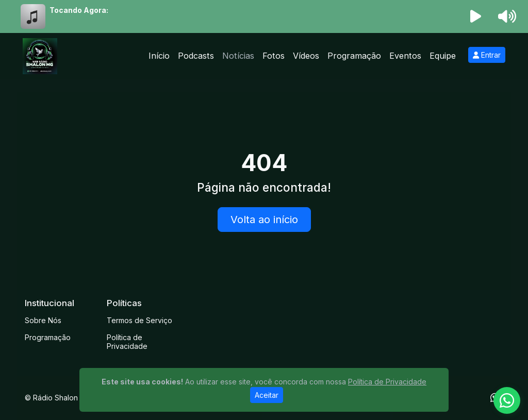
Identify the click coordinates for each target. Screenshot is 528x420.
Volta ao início (264, 220)
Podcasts (196, 56)
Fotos (274, 56)
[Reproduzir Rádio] (476, 16)
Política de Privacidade (127, 342)
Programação (354, 56)
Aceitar (267, 395)
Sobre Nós (43, 320)
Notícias (238, 56)
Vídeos (306, 56)
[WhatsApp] (507, 400)
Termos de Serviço (139, 320)
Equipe (443, 56)
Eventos (405, 56)
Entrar (487, 55)
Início (159, 56)
